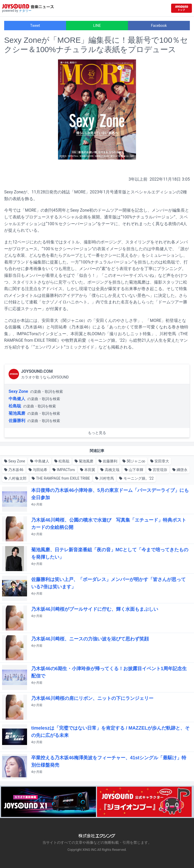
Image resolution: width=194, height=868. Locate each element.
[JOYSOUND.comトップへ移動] (182, 8)
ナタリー (25, 11)
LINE (97, 26)
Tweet (35, 26)
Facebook (159, 26)
